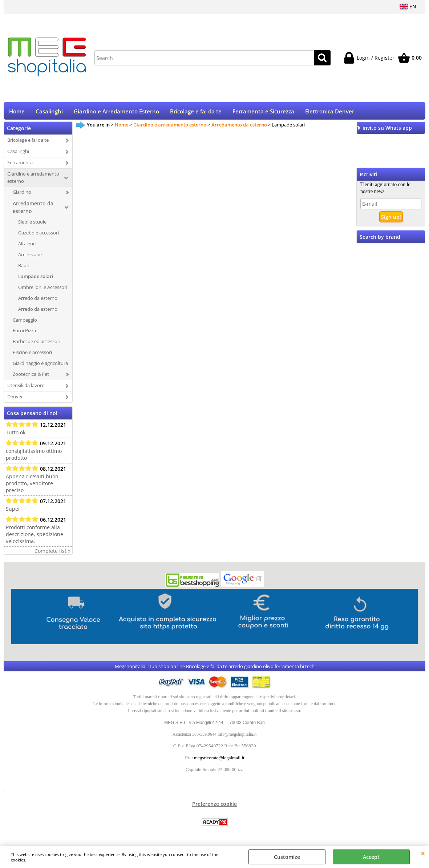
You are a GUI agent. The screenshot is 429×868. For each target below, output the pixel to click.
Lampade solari (36, 278)
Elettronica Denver (330, 112)
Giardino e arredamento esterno (33, 180)
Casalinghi (49, 112)
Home (17, 112)
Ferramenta (20, 165)
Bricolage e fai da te (196, 112)
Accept (371, 857)
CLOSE (423, 853)
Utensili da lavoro (26, 388)
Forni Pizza (24, 333)
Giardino (22, 194)
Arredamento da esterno (33, 210)
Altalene (27, 246)
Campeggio (25, 322)
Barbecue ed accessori (37, 344)
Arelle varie (30, 257)
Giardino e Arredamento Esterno (116, 112)
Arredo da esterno (38, 300)
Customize (287, 857)
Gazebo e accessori (39, 235)
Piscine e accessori (32, 355)
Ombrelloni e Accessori (43, 289)
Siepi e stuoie (32, 224)
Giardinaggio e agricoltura (40, 366)
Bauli (23, 268)
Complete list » (52, 553)
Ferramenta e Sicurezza (263, 112)
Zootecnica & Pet (31, 377)
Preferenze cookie (214, 806)
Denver (15, 399)
